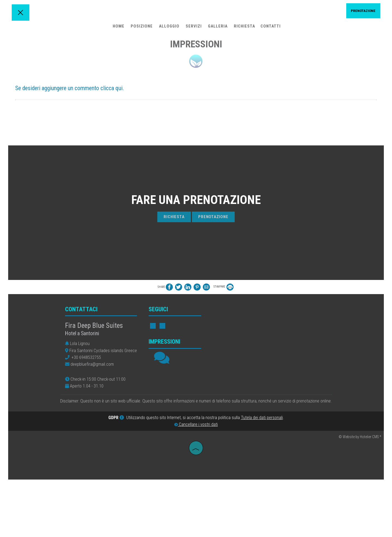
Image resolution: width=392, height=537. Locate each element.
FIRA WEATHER (271, 383)
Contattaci (82, 366)
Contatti (270, 29)
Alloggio (169, 29)
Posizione (141, 29)
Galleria (217, 29)
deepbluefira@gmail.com (93, 421)
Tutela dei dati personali (262, 476)
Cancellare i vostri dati (196, 483)
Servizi (193, 29)
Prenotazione (360, 13)
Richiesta (244, 29)
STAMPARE (223, 341)
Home (118, 29)
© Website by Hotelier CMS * (360, 495)
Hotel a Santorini (83, 390)
